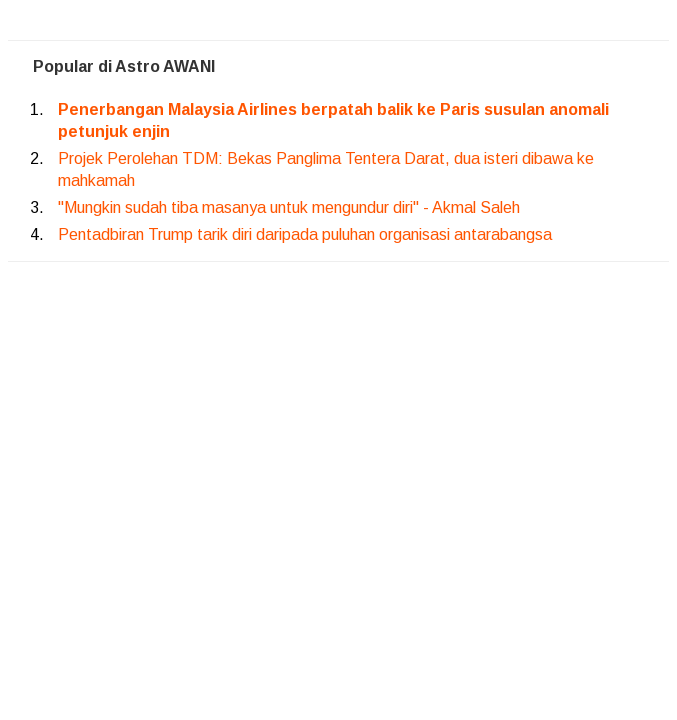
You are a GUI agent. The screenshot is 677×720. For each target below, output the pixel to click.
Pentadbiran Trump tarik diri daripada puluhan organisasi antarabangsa (305, 234)
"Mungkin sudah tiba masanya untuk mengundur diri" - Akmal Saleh (289, 207)
